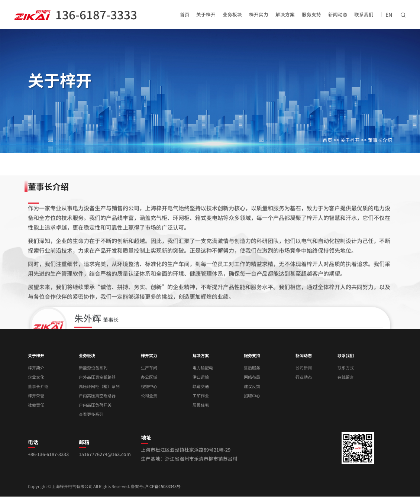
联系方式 (346, 368)
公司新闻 (304, 368)
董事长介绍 (380, 140)
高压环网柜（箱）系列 (99, 386)
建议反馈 (252, 386)
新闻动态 (338, 14)
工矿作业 (201, 395)
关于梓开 (206, 14)
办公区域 (149, 377)
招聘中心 (252, 395)
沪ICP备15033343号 (162, 486)
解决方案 (285, 14)
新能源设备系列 (93, 368)
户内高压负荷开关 (95, 405)
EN (389, 14)
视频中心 (149, 386)
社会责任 (36, 405)
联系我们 (364, 14)
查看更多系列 (91, 414)
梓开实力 (259, 14)
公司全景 (149, 395)
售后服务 (252, 368)
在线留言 (346, 377)
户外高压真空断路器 (97, 377)
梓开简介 (36, 368)
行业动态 (304, 377)
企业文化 (36, 377)
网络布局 (252, 377)
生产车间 (149, 368)
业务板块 (232, 14)
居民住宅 (201, 405)
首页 (185, 14)
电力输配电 (203, 368)
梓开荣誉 (36, 395)
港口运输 (201, 377)
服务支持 (311, 14)
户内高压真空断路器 (97, 395)
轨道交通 (201, 386)
